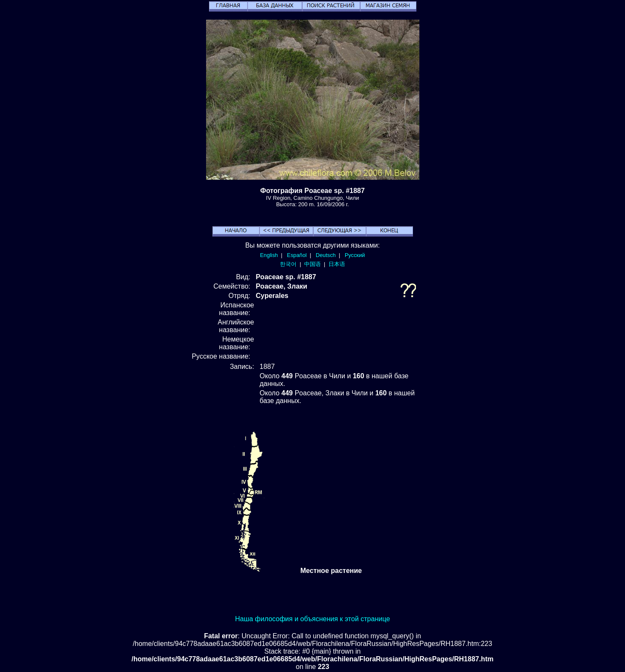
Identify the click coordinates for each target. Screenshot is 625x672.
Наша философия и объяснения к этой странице (312, 619)
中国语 (312, 264)
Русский (355, 255)
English (269, 255)
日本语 (337, 264)
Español (297, 255)
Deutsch (326, 255)
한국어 (288, 264)
